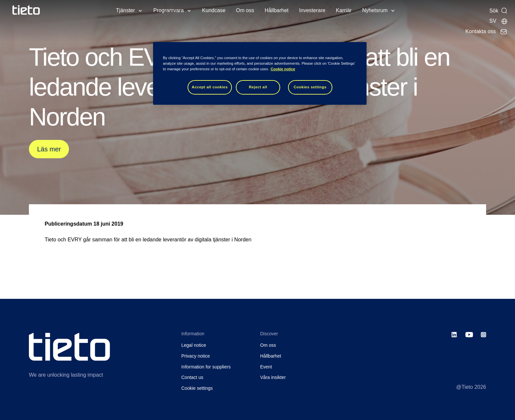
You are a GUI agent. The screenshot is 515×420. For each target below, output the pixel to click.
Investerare (312, 10)
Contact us (192, 377)
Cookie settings (197, 388)
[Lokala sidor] (499, 21)
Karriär (344, 10)
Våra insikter (273, 377)
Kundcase (214, 10)
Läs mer (49, 149)
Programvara (168, 10)
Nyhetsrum (375, 10)
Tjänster (125, 10)
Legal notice (194, 345)
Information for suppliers (206, 367)
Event (266, 367)
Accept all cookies (210, 87)
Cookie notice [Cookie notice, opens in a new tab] (283, 69)
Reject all (258, 87)
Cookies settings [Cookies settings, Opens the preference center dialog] (310, 87)
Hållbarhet (277, 10)
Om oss (245, 10)
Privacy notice (196, 356)
